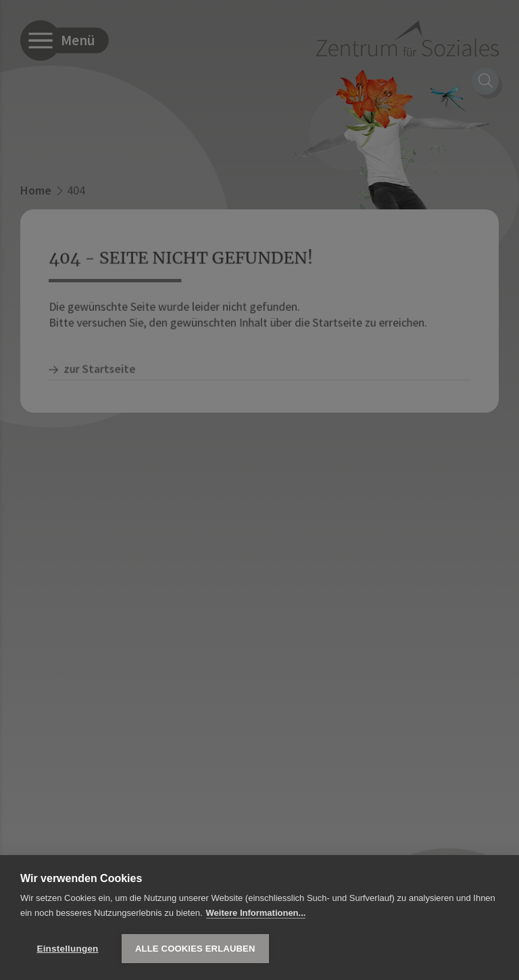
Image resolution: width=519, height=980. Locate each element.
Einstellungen (67, 949)
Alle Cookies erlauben (195, 949)
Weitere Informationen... (256, 913)
